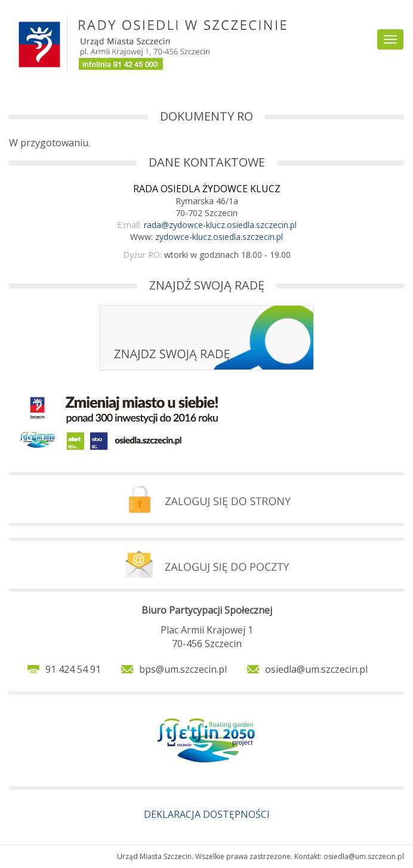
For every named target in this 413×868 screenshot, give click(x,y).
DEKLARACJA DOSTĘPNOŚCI (207, 814)
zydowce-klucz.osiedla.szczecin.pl (219, 237)
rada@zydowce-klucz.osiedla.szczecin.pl (220, 225)
